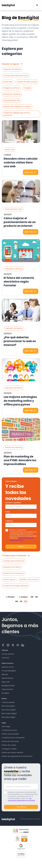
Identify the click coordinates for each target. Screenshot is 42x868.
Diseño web (8, 82)
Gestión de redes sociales (27, 82)
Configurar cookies (9, 749)
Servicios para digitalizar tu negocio (17, 107)
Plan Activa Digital (9, 710)
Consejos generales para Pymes (16, 76)
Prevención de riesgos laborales (16, 586)
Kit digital (27, 88)
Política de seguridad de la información (17, 756)
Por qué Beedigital (9, 671)
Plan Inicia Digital (8, 706)
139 (36, 597)
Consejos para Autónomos (14, 561)
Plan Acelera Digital (9, 713)
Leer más (31, 172)
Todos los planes (8, 702)
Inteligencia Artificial (11, 88)
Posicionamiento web (12, 100)
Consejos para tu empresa (16, 556)
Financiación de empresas (14, 573)
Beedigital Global (8, 686)
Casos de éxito (7, 689)
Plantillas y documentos (29, 579)
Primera (10, 597)
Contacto (5, 658)
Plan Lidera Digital (8, 717)
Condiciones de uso (9, 730)
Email (8, 512)
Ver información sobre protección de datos (22, 539)
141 (21, 601)
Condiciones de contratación (13, 738)
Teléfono (10, 521)
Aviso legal (6, 726)
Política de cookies (9, 745)
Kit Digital (5, 693)
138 (32, 597)
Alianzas (5, 674)
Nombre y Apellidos (14, 503)
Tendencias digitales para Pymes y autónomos (17, 114)
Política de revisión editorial (12, 753)
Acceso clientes (8, 654)
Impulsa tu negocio (13, 64)
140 (17, 601)
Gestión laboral (9, 579)
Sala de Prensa (7, 678)
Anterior (23, 597)
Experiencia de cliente (12, 567)
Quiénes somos (8, 667)
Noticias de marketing (12, 94)
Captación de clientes (12, 69)
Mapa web (6, 682)
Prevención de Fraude (10, 741)
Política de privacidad (10, 734)
